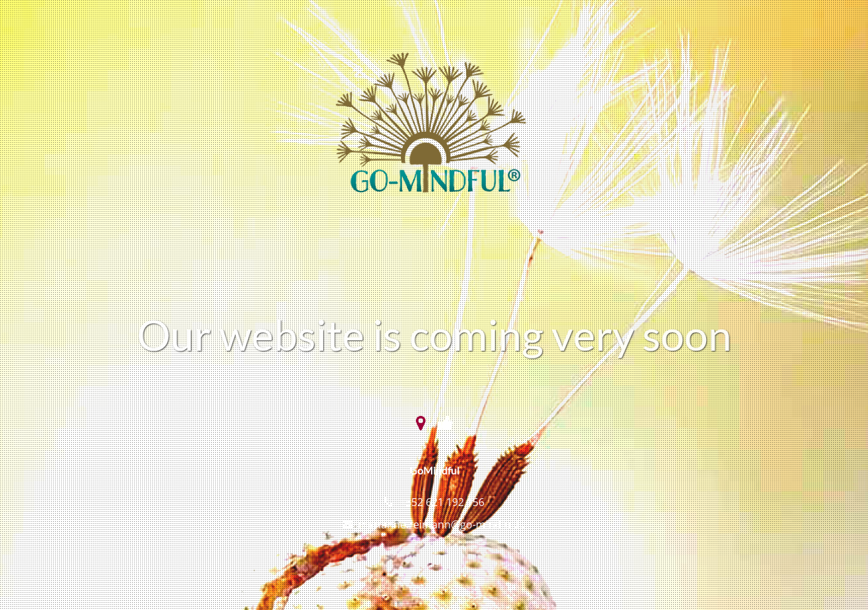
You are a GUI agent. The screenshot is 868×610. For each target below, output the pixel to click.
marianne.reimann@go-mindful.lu (442, 524)
